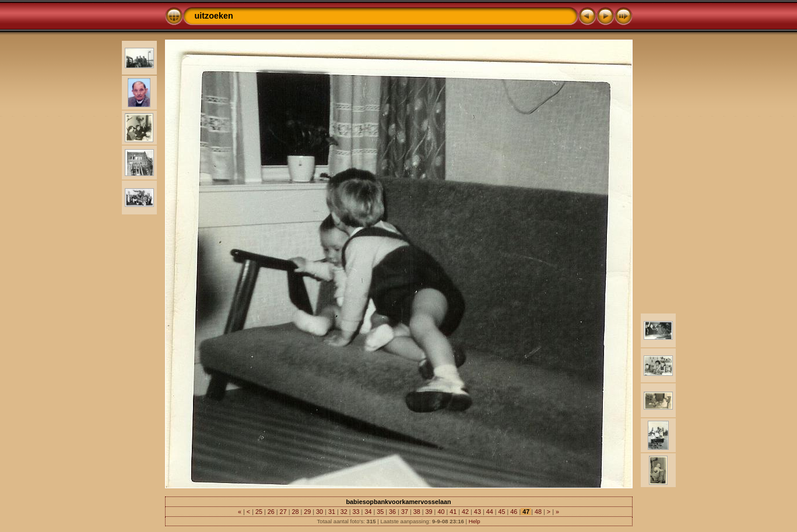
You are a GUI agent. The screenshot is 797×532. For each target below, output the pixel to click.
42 (465, 512)
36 (392, 512)
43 (478, 512)
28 (295, 512)
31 (332, 512)
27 (283, 512)
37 (405, 512)
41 (453, 512)
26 (271, 512)
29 (307, 512)
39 (429, 512)
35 (380, 512)
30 (319, 512)
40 (441, 512)
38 (417, 512)
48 (538, 512)
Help (475, 521)
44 (490, 512)
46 (514, 512)
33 (356, 512)
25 (259, 512)
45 (502, 512)
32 (344, 512)
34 (368, 512)
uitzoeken (214, 16)
